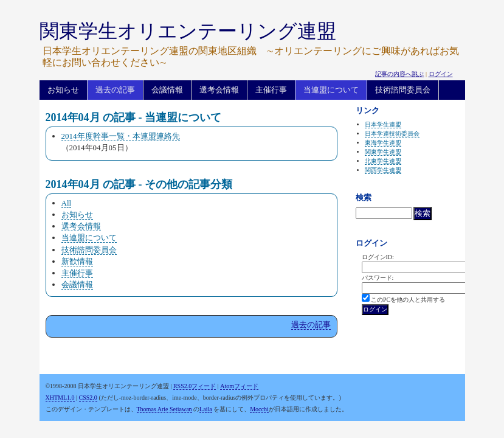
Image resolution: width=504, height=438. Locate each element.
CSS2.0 (88, 398)
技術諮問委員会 (403, 90)
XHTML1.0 (60, 398)
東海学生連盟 (383, 143)
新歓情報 (77, 261)
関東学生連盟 (383, 152)
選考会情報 (219, 90)
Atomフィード (239, 386)
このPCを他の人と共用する (408, 300)
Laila (206, 409)
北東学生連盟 (383, 161)
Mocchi (259, 409)
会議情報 (167, 90)
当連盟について (331, 90)
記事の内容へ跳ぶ (399, 74)
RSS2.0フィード (195, 386)
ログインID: (378, 257)
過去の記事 (115, 90)
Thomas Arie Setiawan (164, 409)
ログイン (441, 74)
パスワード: (378, 278)
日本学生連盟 (383, 124)
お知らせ (63, 90)
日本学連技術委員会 (392, 134)
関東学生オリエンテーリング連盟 (188, 31)
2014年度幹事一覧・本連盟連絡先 (121, 136)
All (67, 203)
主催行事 (271, 90)
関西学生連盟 (383, 170)
